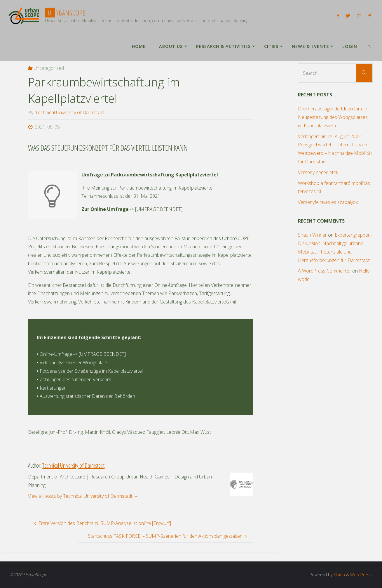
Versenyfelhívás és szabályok (328, 202)
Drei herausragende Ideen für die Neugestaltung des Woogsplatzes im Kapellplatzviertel (333, 117)
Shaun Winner (312, 235)
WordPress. (361, 575)
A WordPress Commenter (325, 271)
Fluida (339, 575)
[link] (369, 46)
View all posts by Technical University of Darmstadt (83, 496)
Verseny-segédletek (318, 172)
